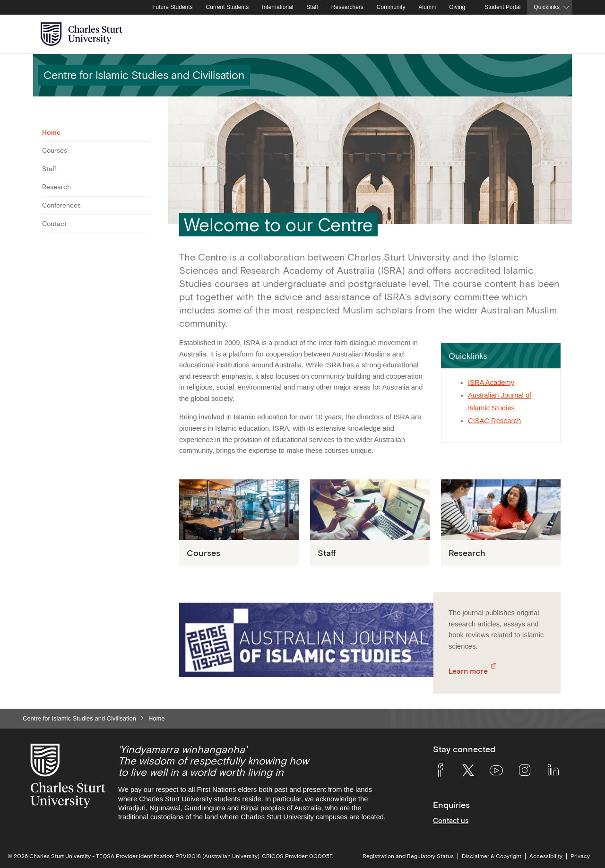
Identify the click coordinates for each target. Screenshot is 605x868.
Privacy (580, 856)
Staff (312, 7)
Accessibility (546, 856)
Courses (55, 150)
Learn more (468, 671)
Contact (54, 224)
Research (56, 187)
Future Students (172, 7)
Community (391, 7)
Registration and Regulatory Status (408, 856)
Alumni (428, 7)
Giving (457, 7)
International (277, 7)
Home (51, 132)
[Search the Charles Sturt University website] (554, 34)
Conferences (61, 205)
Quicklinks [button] (547, 7)
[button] (501, 356)
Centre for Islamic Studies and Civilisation (79, 718)
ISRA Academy (491, 382)
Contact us (451, 820)
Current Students (228, 7)
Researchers (347, 7)
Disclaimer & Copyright (492, 856)
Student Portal (502, 7)
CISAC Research (494, 421)
